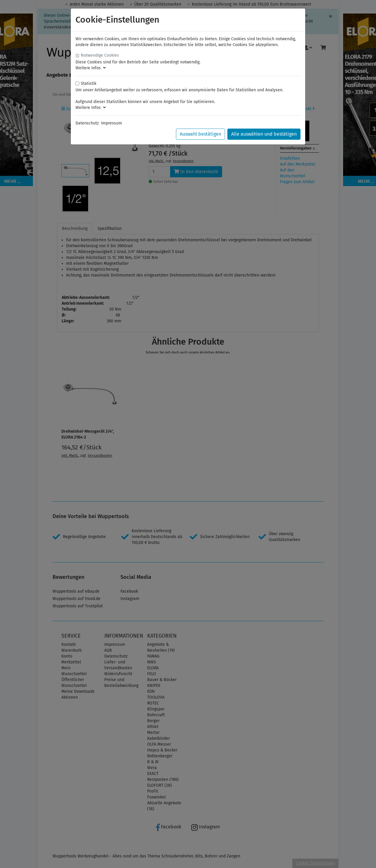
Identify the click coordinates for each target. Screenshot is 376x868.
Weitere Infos (91, 68)
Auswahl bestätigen (200, 134)
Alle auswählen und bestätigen (264, 134)
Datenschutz (87, 123)
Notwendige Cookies (100, 55)
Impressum (111, 123)
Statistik (89, 84)
